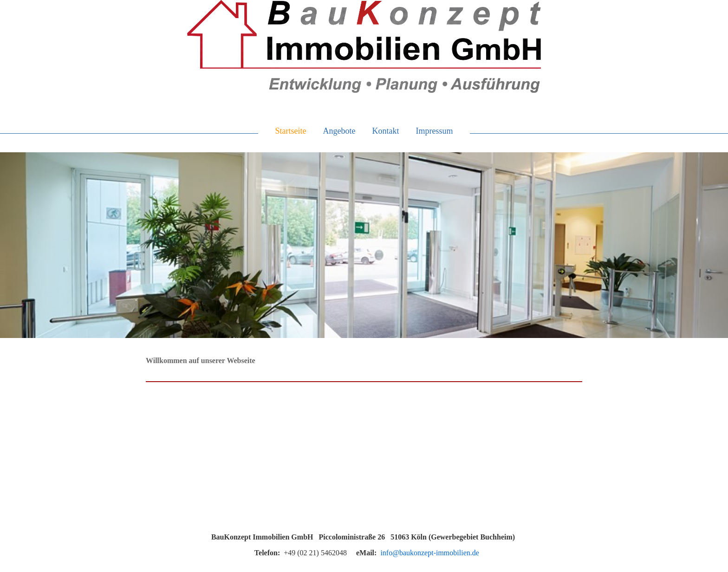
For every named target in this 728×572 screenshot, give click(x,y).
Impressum (434, 131)
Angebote (339, 131)
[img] (364, 46)
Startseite (291, 131)
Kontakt (385, 131)
